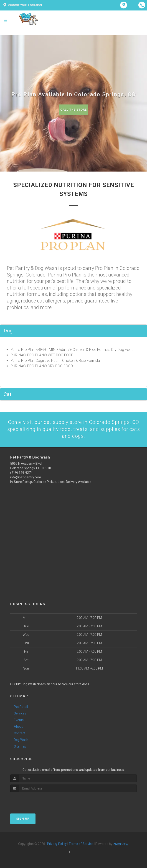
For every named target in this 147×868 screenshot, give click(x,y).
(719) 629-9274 (21, 473)
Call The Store (74, 110)
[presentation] (34, 801)
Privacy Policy (57, 844)
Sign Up (23, 819)
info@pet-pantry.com (26, 477)
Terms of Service (81, 844)
